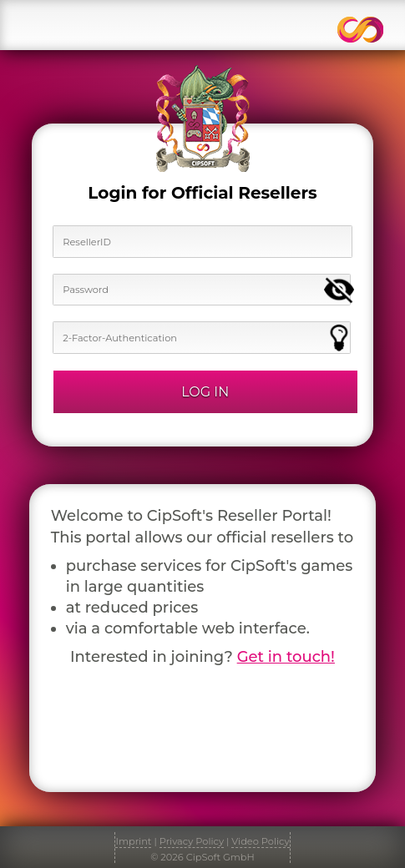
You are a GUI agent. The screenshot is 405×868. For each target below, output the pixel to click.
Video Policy (260, 841)
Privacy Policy (192, 841)
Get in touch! (286, 657)
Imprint (133, 841)
